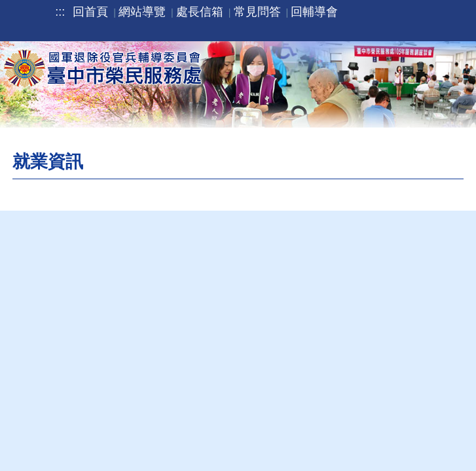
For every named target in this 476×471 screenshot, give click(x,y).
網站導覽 (142, 12)
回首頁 (90, 12)
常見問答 (257, 12)
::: (60, 12)
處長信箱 (200, 12)
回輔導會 (314, 12)
